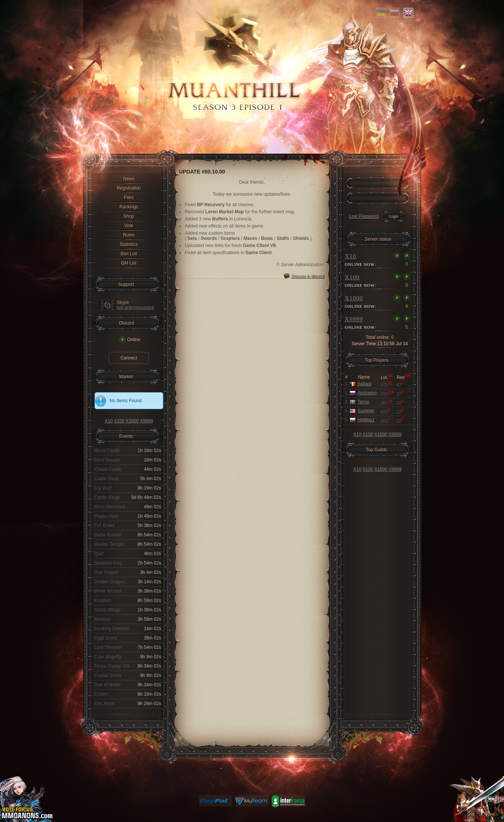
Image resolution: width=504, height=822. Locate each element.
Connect (129, 358)
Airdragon (367, 393)
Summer (366, 411)
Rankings (129, 207)
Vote (129, 226)
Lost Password (364, 216)
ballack (364, 384)
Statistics (129, 244)
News (129, 179)
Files (129, 198)
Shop (129, 216)
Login (394, 216)
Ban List (129, 254)
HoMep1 (366, 420)
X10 (108, 421)
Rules (129, 235)
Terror (363, 402)
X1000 (132, 421)
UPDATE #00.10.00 (202, 172)
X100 (119, 421)
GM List (129, 263)
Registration (129, 188)
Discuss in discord (308, 276)
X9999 (146, 421)
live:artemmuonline (136, 308)
